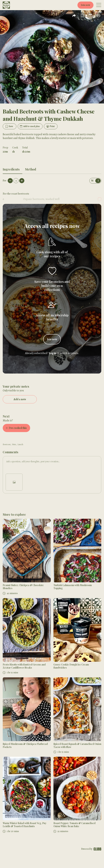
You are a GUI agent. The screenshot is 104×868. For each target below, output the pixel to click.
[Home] (12, 5)
